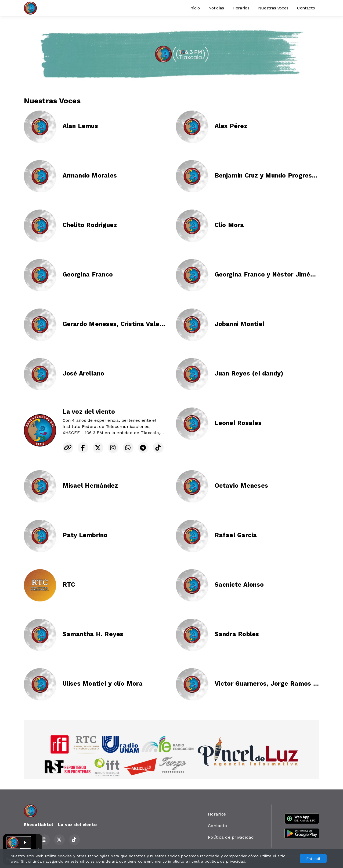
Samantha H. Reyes (93, 634)
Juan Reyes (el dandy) (249, 373)
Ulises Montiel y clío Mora (103, 684)
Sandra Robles (237, 634)
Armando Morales (90, 176)
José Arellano (84, 373)
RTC (69, 585)
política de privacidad (225, 861)
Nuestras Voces (273, 8)
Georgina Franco (88, 274)
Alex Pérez (231, 126)
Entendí (313, 859)
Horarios (241, 8)
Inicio (195, 8)
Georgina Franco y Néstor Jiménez (268, 274)
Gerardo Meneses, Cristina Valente (116, 324)
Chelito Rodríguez (90, 225)
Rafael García (236, 535)
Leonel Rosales (238, 423)
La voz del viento (89, 412)
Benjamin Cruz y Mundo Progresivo (268, 176)
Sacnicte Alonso (239, 585)
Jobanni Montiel (240, 324)
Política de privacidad (231, 837)
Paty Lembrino (85, 535)
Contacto (306, 8)
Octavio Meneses (241, 486)
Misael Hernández (90, 486)
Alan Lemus (80, 126)
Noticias (216, 8)
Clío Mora (229, 225)
